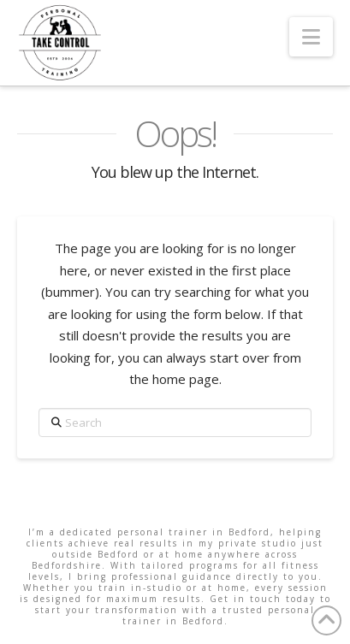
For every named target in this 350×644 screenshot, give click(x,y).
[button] (311, 37)
